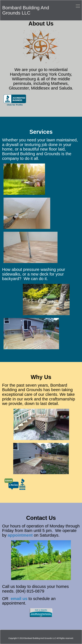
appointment (21, 535)
